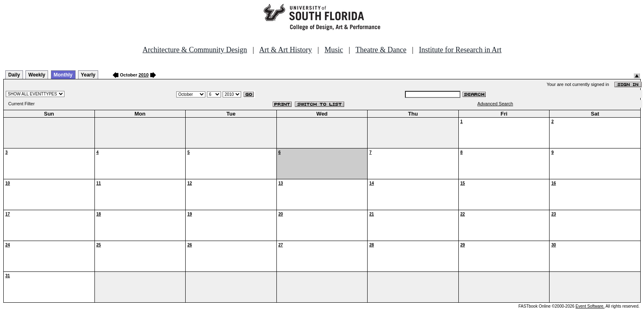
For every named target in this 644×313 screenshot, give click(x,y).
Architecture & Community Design (195, 50)
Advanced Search (495, 104)
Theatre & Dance (381, 50)
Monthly (63, 75)
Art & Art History (286, 50)
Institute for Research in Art (460, 50)
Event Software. (590, 306)
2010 (143, 75)
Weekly (37, 75)
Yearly (88, 75)
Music (334, 50)
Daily (14, 75)
